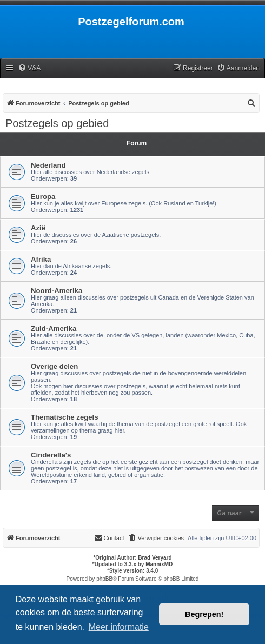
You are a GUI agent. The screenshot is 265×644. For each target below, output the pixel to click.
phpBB (104, 579)
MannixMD (159, 564)
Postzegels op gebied (57, 123)
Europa (43, 197)
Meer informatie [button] (119, 627)
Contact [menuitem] (109, 537)
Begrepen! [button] (204, 614)
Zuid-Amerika (54, 328)
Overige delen (54, 366)
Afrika (41, 259)
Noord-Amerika (57, 291)
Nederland (48, 165)
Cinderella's (51, 455)
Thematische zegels (65, 417)
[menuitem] (29, 68)
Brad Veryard (155, 558)
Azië (38, 228)
